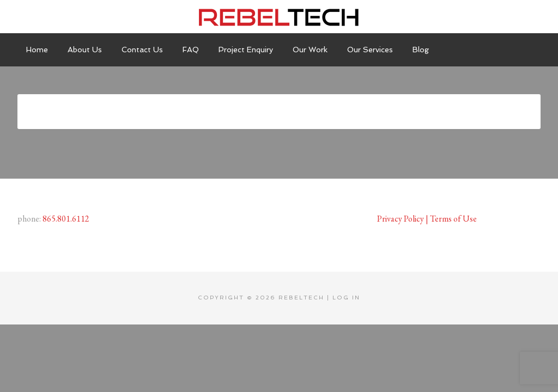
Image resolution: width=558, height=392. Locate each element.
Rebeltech (279, 16)
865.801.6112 (66, 219)
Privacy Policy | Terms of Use (427, 219)
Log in (346, 298)
